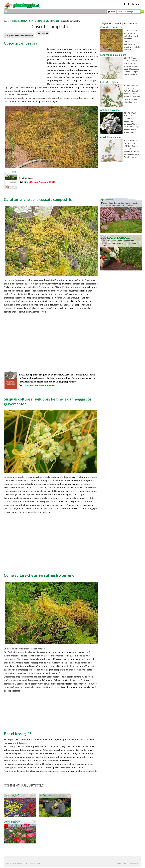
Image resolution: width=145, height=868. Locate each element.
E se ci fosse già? (17, 734)
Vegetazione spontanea (47, 21)
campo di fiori (12, 796)
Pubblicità (134, 863)
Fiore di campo (12, 822)
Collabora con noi (122, 863)
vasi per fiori (46, 796)
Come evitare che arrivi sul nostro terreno (39, 575)
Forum (111, 12)
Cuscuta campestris (20, 43)
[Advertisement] (33, 18)
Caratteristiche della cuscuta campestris (38, 199)
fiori (31, 21)
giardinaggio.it (20, 21)
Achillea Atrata (27, 178)
